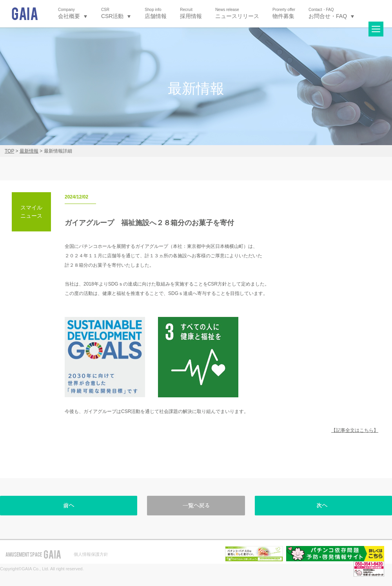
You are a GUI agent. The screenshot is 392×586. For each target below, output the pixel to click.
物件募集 (284, 13)
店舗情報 (156, 13)
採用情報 (191, 13)
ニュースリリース (237, 13)
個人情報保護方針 (91, 554)
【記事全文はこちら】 (355, 430)
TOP (9, 151)
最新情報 (29, 151)
